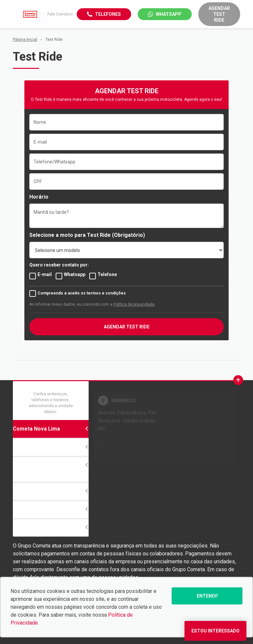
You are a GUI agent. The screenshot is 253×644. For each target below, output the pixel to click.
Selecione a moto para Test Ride (70, 235)
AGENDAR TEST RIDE (127, 327)
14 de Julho (51, 491)
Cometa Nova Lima (51, 429)
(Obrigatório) (128, 235)
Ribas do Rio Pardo (51, 527)
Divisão (51, 509)
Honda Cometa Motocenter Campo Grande (51, 469)
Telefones (108, 14)
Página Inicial (25, 40)
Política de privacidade (134, 304)
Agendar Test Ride (219, 14)
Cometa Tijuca (51, 447)
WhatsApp (169, 14)
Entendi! (207, 596)
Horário (39, 197)
